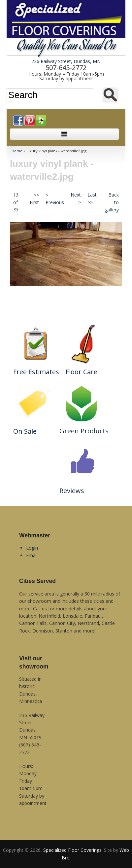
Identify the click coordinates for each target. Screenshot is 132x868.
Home (17, 151)
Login (32, 548)
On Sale (25, 431)
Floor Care (82, 372)
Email (32, 555)
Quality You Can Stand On (66, 47)
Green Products (84, 431)
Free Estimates (36, 372)
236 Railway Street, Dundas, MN (66, 61)
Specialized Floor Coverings (72, 850)
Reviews (72, 491)
